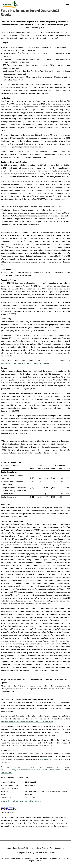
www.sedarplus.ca (61, 759)
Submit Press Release (40, 848)
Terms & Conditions (57, 848)
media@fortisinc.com (33, 801)
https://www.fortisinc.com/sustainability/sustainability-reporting (25, 363)
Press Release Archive (21, 848)
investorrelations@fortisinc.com (13, 801)
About (9, 848)
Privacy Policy (41, 853)
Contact (52, 853)
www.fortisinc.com (47, 759)
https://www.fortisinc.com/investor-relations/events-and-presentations (27, 722)
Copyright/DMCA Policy (25, 853)
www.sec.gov (6, 762)
